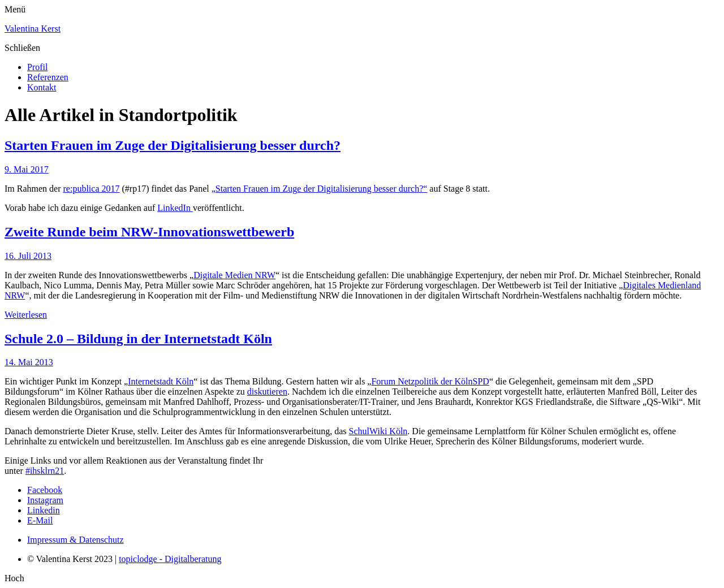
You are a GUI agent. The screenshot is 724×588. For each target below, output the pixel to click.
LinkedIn (175, 208)
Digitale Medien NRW (234, 275)
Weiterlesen (26, 315)
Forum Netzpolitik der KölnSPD (430, 381)
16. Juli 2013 (28, 256)
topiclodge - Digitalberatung (170, 559)
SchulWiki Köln (378, 431)
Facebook (45, 490)
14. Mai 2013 (29, 362)
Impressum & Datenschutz (76, 540)
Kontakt (42, 87)
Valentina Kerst (33, 29)
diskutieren (267, 392)
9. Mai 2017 (27, 169)
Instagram (45, 500)
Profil (37, 67)
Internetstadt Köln (161, 381)
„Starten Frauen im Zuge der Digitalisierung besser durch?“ (320, 189)
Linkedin (44, 510)
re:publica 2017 (92, 189)
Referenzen (48, 77)
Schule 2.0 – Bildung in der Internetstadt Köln (138, 339)
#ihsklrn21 (45, 471)
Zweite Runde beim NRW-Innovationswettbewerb (149, 232)
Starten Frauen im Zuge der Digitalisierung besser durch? (173, 145)
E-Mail (40, 520)
